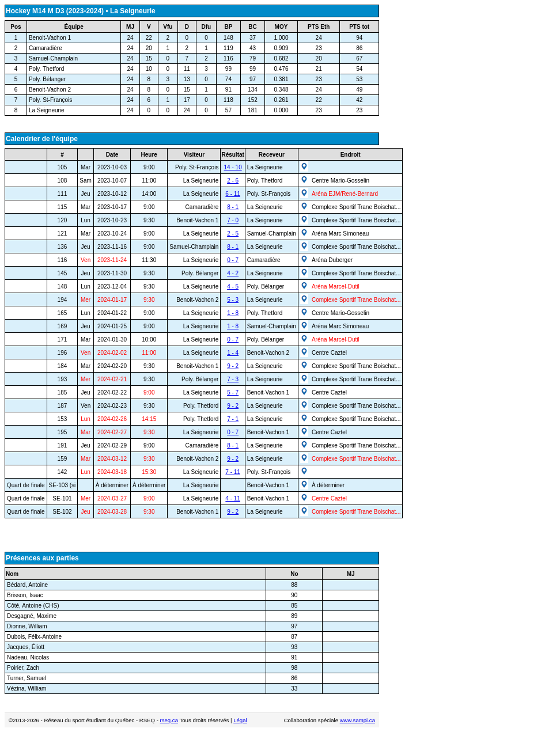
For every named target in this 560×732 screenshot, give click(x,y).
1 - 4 (233, 353)
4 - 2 (233, 273)
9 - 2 (233, 366)
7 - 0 (233, 220)
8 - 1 (233, 207)
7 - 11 (233, 472)
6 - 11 (233, 194)
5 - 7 (233, 392)
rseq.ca (169, 720)
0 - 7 (233, 260)
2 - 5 (233, 234)
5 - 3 (233, 300)
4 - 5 (233, 287)
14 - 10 (233, 167)
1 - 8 (233, 313)
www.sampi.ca (357, 720)
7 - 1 (233, 419)
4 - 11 (233, 498)
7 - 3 (233, 379)
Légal (240, 720)
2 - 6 (233, 181)
